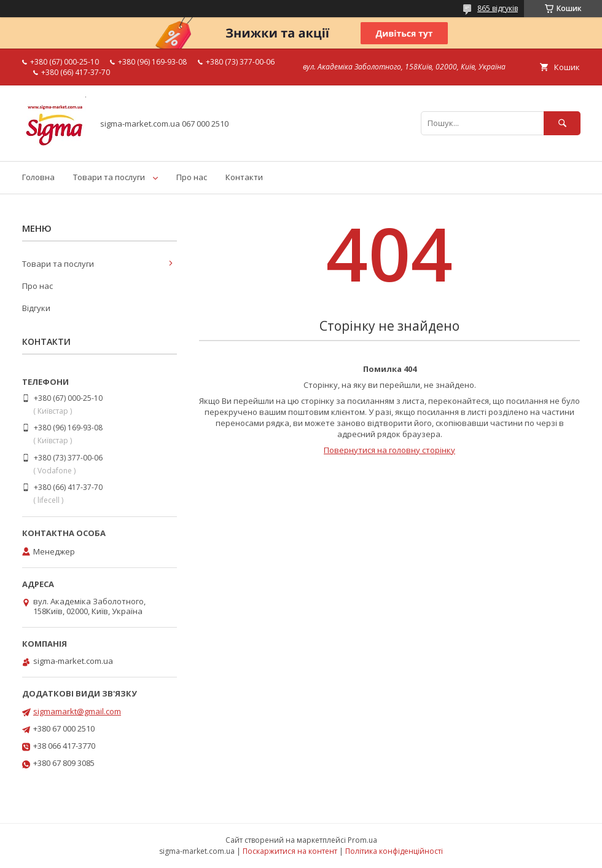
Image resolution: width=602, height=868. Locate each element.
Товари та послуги (109, 177)
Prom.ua (362, 840)
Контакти (244, 177)
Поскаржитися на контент (290, 851)
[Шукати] (562, 123)
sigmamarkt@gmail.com (77, 711)
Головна (38, 177)
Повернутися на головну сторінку (389, 450)
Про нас (192, 177)
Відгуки (36, 308)
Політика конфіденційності (394, 851)
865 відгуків (498, 8)
